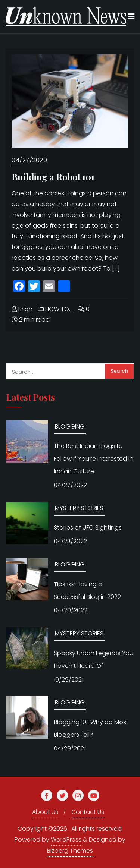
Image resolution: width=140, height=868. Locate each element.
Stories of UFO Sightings (88, 528)
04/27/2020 (29, 160)
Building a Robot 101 (53, 177)
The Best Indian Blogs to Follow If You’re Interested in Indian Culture (94, 459)
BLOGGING (70, 427)
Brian (22, 309)
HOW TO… (55, 309)
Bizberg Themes (70, 851)
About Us (45, 812)
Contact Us (88, 812)
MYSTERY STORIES (79, 508)
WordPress (66, 839)
